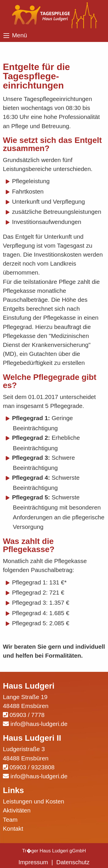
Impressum (33, 862)
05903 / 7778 (27, 715)
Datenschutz (73, 862)
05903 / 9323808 (32, 767)
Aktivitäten (17, 810)
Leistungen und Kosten (34, 801)
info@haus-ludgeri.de (39, 724)
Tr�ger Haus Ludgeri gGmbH (54, 851)
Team (10, 820)
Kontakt (13, 829)
